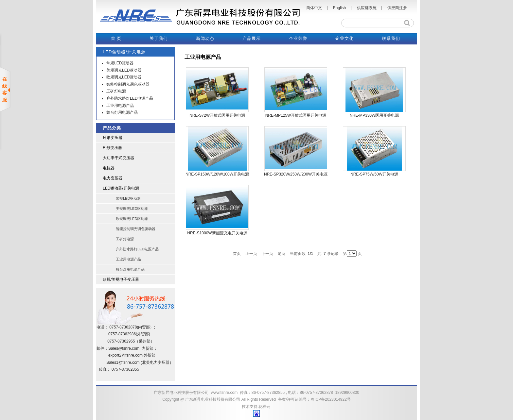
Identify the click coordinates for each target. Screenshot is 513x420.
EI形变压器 (112, 148)
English (339, 8)
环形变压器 (113, 138)
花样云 (264, 407)
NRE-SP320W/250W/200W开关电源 (296, 174)
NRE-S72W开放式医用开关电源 (217, 115)
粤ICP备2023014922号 (331, 399)
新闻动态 (205, 38)
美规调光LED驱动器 (124, 70)
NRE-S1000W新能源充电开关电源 (217, 233)
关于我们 (159, 38)
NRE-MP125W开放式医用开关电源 (296, 115)
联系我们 (391, 38)
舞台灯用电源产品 (122, 112)
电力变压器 (113, 178)
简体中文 (314, 8)
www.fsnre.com (224, 393)
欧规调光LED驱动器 (124, 77)
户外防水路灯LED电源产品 (130, 98)
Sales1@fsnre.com (123, 362)
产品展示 (252, 38)
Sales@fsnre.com (124, 348)
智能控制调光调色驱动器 (128, 84)
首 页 (116, 38)
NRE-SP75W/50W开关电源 (374, 174)
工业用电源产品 (120, 106)
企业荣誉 (298, 38)
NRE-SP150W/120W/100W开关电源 (217, 174)
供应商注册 (397, 8)
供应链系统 (367, 8)
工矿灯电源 (116, 91)
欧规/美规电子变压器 (121, 279)
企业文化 (345, 38)
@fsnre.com (132, 355)
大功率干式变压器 (118, 158)
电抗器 (109, 168)
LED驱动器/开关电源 (121, 188)
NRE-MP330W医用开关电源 (374, 115)
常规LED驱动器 (120, 63)
